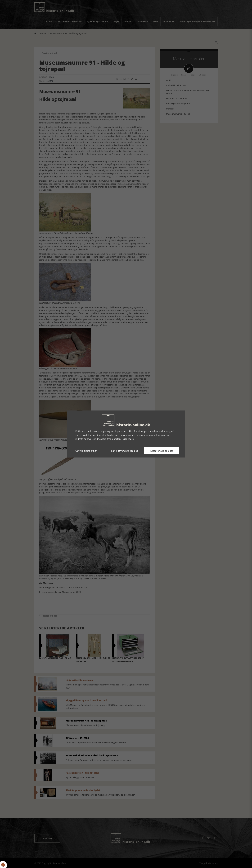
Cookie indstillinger (86, 451)
